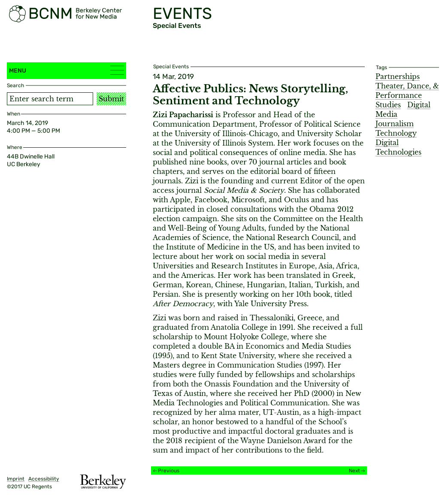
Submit (111, 99)
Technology (396, 133)
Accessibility (44, 479)
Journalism (395, 124)
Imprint (16, 479)
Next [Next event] (354, 471)
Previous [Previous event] (169, 471)
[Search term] (50, 99)
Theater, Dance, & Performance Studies (407, 95)
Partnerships (398, 76)
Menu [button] (67, 70)
